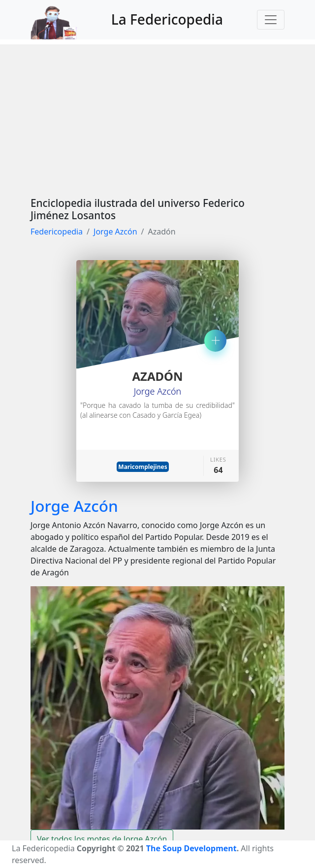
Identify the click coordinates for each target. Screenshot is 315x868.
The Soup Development (191, 848)
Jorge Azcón (115, 232)
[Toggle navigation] (271, 20)
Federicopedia (57, 232)
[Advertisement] (157, 113)
